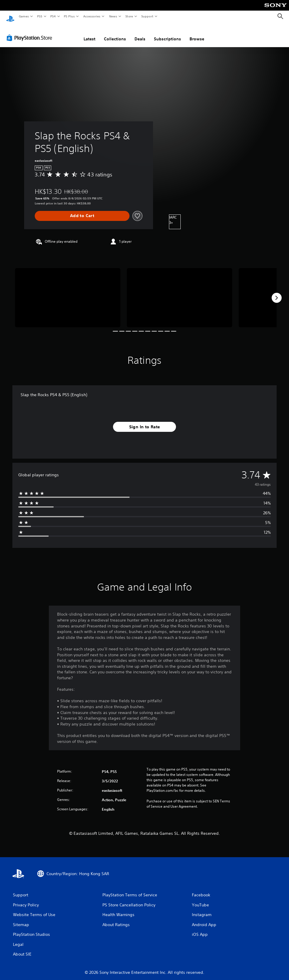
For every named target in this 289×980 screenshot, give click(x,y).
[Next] (277, 292)
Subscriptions (167, 33)
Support (147, 16)
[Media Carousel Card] (68, 292)
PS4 (53, 16)
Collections (115, 33)
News (113, 16)
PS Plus (69, 16)
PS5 (40, 16)
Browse (197, 33)
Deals (140, 33)
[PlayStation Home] (10, 16)
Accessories (92, 16)
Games (24, 16)
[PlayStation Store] (31, 32)
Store (129, 16)
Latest (89, 33)
